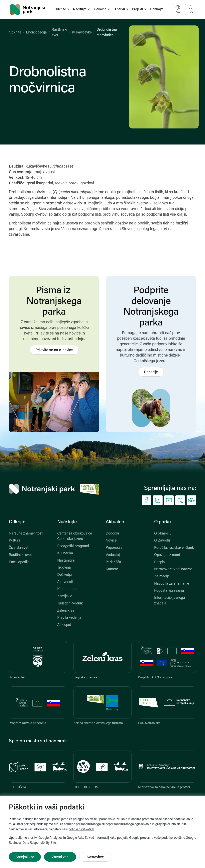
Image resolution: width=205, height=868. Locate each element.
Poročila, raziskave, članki (174, 548)
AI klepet (64, 625)
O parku (162, 522)
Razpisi (160, 562)
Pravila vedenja (69, 618)
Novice (111, 541)
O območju (163, 534)
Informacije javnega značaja (170, 601)
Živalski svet (19, 548)
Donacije (151, 372)
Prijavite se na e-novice (54, 350)
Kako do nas (67, 589)
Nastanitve (66, 561)
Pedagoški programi (73, 546)
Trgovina (64, 568)
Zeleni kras (66, 611)
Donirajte (157, 9)
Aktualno (115, 522)
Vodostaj (113, 555)
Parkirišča (113, 562)
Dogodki (112, 534)
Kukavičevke (82, 33)
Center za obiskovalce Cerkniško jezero (75, 536)
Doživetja (65, 575)
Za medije (162, 576)
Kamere (112, 569)
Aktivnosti (65, 582)
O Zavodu (162, 541)
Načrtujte (67, 522)
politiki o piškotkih (81, 830)
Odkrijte (15, 33)
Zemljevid (65, 596)
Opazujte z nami (167, 555)
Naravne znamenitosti (26, 534)
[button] (62, 10)
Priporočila (114, 548)
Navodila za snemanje (172, 584)
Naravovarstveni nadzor (173, 569)
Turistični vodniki (70, 604)
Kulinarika (65, 553)
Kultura (15, 541)
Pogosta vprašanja (169, 591)
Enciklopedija (36, 33)
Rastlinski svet (20, 555)
